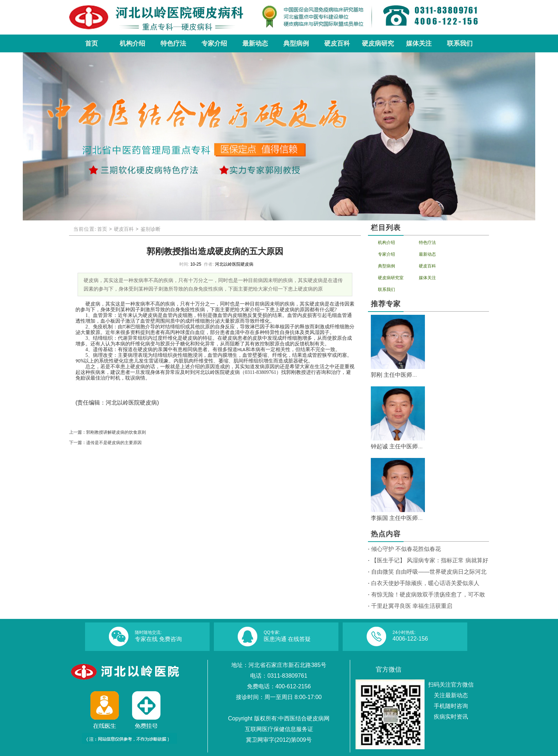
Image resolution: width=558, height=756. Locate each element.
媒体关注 (427, 278)
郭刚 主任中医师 (391, 375)
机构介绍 (386, 243)
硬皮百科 (124, 229)
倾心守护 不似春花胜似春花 (406, 549)
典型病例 (386, 266)
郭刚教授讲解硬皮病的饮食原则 (116, 432)
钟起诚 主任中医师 (394, 446)
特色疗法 (427, 243)
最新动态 (427, 254)
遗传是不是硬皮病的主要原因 (114, 443)
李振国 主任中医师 (394, 518)
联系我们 (386, 290)
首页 (102, 229)
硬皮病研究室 (391, 278)
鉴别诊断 (151, 229)
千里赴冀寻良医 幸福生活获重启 (412, 606)
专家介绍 (386, 254)
